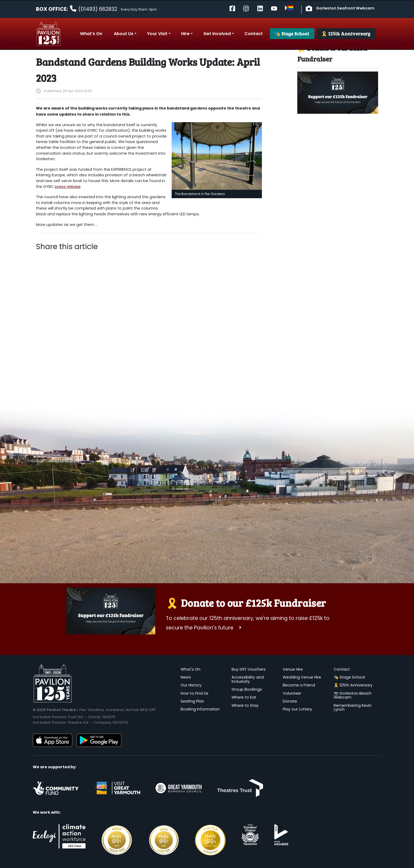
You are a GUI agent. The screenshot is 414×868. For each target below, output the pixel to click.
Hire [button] (185, 34)
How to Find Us (194, 693)
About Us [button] (124, 34)
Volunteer (292, 693)
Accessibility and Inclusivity (248, 679)
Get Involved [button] (217, 34)
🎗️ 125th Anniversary (353, 685)
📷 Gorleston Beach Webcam (353, 695)
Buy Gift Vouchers (249, 669)
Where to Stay (245, 705)
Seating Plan (192, 701)
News (186, 677)
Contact (342, 669)
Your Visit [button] (157, 34)
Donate (290, 701)
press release (68, 187)
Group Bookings (247, 689)
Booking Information (200, 709)
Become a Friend (299, 685)
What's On (190, 669)
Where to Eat (244, 697)
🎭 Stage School (349, 677)
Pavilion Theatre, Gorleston (48, 34)
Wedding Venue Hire (302, 677)
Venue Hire (293, 669)
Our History (191, 685)
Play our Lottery (297, 709)
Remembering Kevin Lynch (353, 708)
